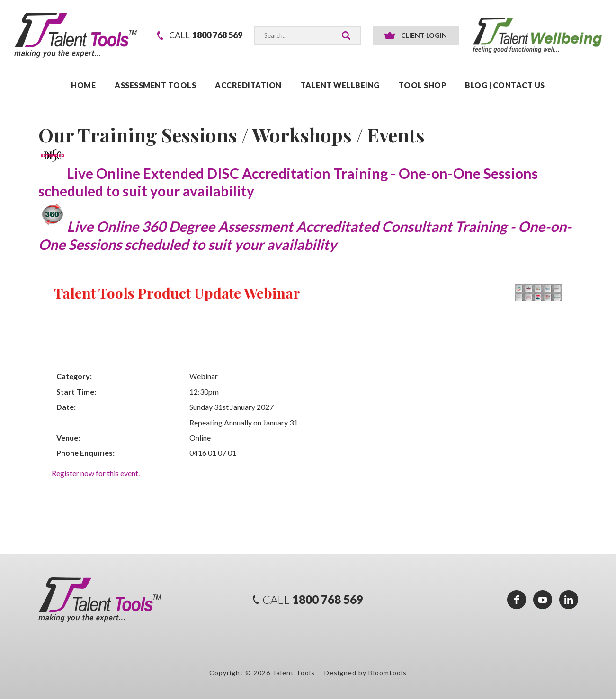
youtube (543, 600)
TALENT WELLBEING (340, 85)
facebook (517, 600)
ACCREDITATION (248, 85)
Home (83, 85)
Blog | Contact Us (505, 85)
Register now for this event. (96, 473)
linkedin (569, 600)
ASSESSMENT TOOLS (155, 85)
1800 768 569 (206, 35)
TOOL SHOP (423, 85)
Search (346, 35)
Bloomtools (388, 673)
